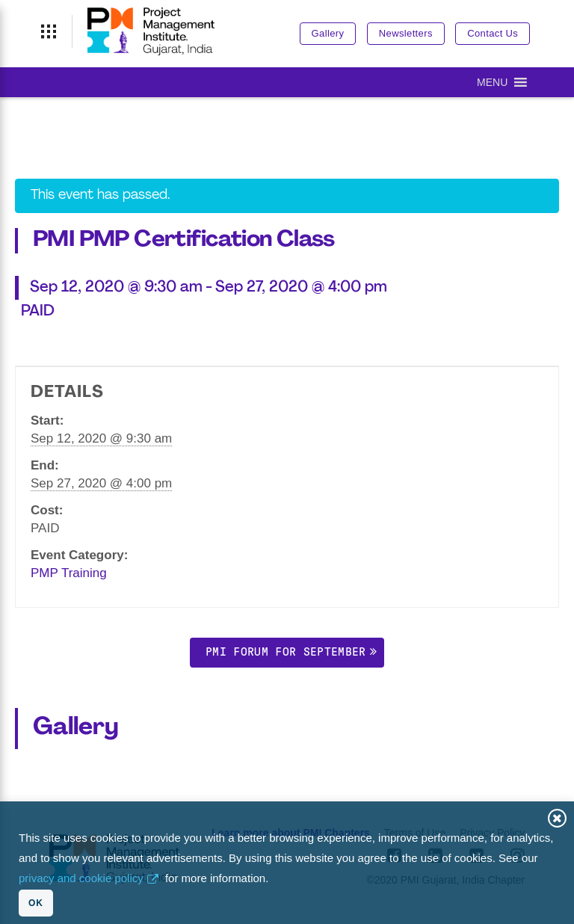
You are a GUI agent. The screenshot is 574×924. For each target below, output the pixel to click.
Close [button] (557, 818)
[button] (492, 82)
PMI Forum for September (286, 652)
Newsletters (406, 33)
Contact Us (493, 33)
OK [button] (36, 903)
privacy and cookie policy (81, 878)
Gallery (328, 33)
